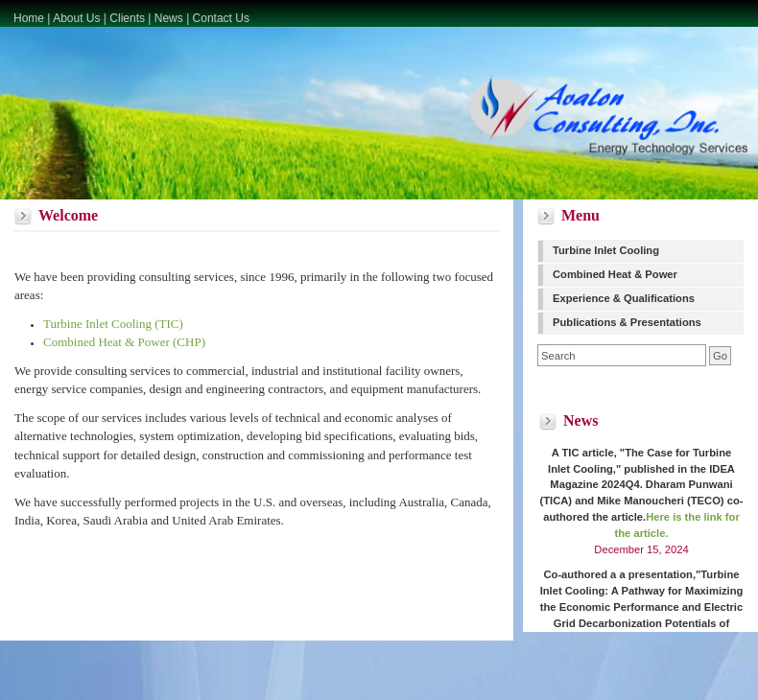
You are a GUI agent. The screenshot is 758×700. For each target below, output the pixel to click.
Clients (127, 18)
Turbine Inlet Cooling (606, 250)
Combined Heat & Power (615, 274)
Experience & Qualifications (624, 298)
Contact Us (221, 18)
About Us (76, 18)
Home (29, 18)
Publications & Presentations (627, 322)
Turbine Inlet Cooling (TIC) (113, 324)
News (169, 18)
